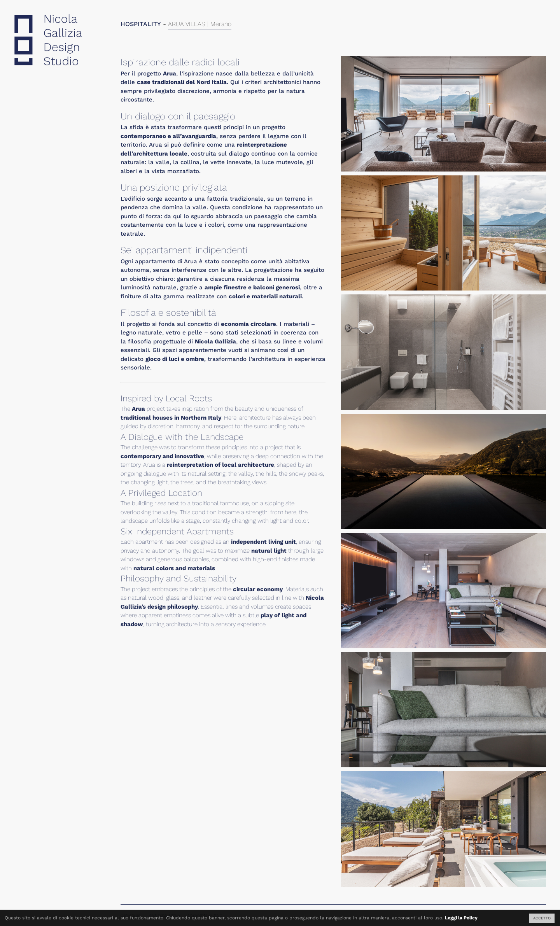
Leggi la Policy (461, 918)
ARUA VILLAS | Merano (200, 24)
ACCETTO (542, 918)
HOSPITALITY (141, 24)
